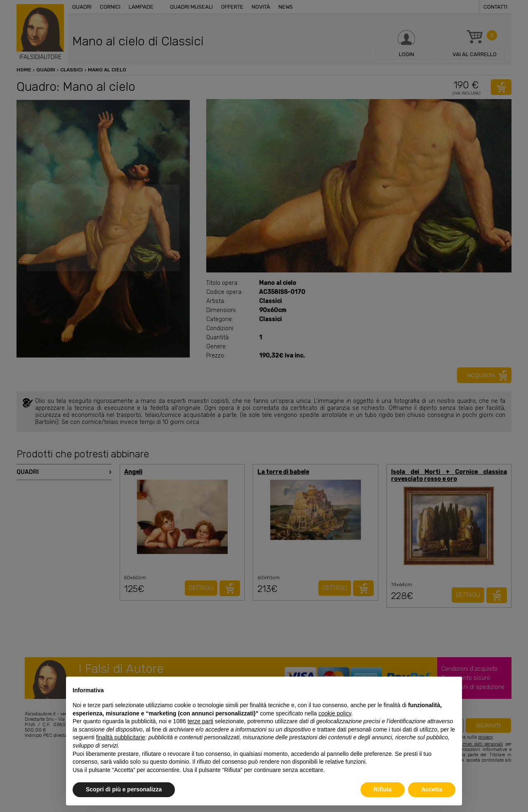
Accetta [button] (432, 789)
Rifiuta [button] (383, 789)
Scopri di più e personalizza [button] (124, 789)
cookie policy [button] (335, 713)
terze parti (200, 721)
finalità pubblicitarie (121, 737)
